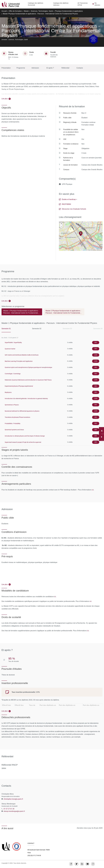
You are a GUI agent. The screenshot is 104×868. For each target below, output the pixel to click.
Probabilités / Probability (13, 423)
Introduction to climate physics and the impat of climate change (25, 436)
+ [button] (61, 224)
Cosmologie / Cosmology (13, 374)
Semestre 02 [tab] (37, 329)
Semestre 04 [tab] (98, 329)
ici (93, 490)
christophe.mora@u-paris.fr (13, 799)
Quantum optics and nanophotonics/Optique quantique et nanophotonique (28, 367)
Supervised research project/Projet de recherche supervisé (23, 442)
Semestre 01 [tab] (6, 329)
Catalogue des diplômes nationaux (61, 4)
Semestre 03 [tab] (67, 329)
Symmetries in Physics (12, 405)
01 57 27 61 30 (9, 809)
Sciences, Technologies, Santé (42, 11)
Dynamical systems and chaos (14, 430)
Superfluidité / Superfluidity (13, 342)
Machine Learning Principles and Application (19, 361)
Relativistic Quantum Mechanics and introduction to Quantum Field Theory (28, 380)
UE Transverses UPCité (83, 4)
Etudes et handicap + (68, 199)
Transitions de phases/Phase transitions (17, 417)
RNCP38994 (65, 204)
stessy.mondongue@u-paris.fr (14, 811)
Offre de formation (15, 11)
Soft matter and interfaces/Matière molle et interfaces (22, 355)
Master (26, 11)
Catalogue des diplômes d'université (36, 4)
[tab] (22, 313)
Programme (21, 68)
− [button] (61, 226)
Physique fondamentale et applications (69, 11)
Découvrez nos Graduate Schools (72, 209)
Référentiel (65, 68)
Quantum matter (10, 349)
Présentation (6, 68)
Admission (35, 68)
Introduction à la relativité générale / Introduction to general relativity (26, 398)
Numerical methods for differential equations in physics (22, 411)
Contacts (80, 68)
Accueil (4, 11)
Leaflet (84, 250)
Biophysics (8, 392)
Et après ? (50, 68)
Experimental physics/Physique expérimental (19, 386)
